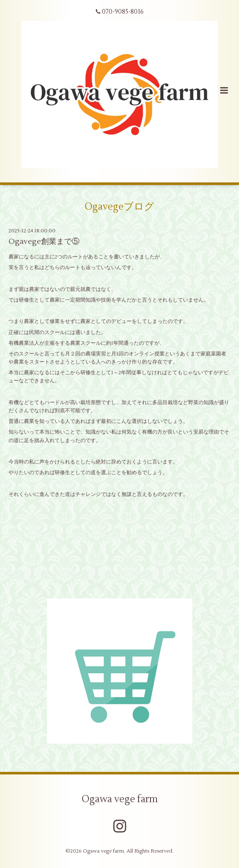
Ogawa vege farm (120, 799)
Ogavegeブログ (119, 207)
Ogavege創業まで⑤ (44, 242)
